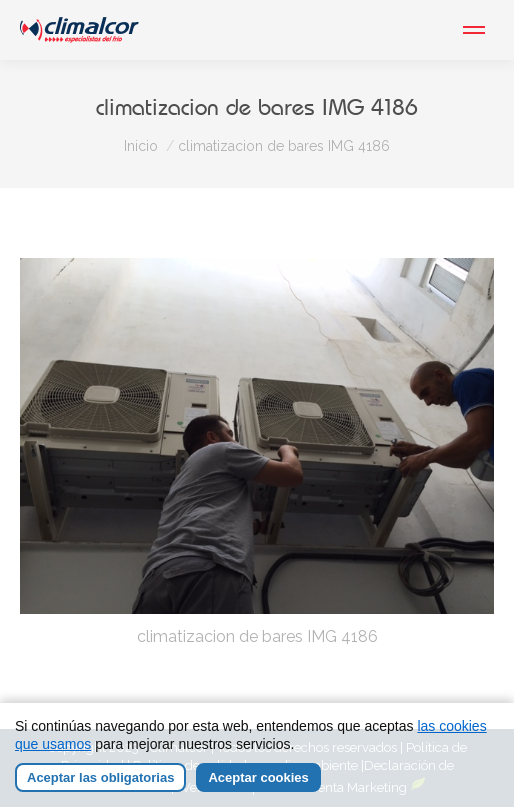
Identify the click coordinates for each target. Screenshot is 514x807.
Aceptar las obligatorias (100, 777)
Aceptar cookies (258, 777)
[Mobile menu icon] (474, 30)
